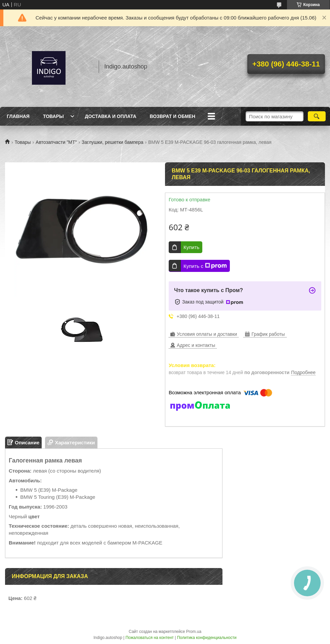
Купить (191, 247)
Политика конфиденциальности (207, 638)
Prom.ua (194, 632)
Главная (18, 116)
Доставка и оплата (111, 116)
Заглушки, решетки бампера (113, 142)
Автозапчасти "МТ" (56, 142)
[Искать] (317, 116)
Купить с (205, 266)
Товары (53, 116)
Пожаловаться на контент (149, 638)
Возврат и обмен (173, 116)
